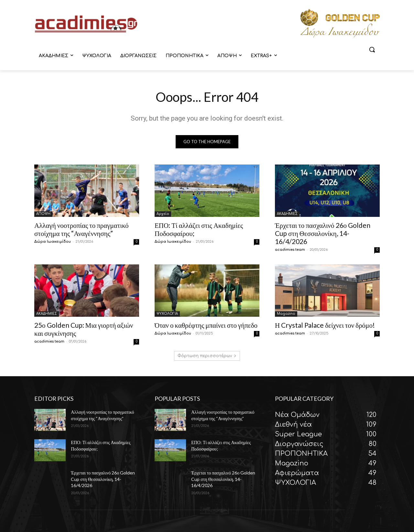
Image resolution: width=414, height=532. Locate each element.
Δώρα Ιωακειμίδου (53, 242)
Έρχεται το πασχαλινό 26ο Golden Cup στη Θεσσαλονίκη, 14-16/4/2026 (323, 233)
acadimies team (290, 250)
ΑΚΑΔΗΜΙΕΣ (287, 214)
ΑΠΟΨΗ (43, 214)
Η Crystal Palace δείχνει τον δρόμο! (325, 325)
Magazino (286, 314)
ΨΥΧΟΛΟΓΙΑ (167, 314)
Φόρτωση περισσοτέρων (207, 356)
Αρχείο (163, 214)
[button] (372, 49)
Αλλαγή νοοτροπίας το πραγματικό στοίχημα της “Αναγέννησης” (82, 229)
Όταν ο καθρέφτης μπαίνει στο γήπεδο (206, 325)
